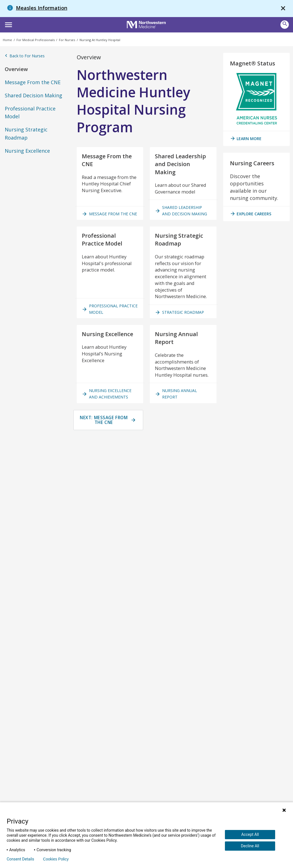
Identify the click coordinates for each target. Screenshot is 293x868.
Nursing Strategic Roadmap (26, 134)
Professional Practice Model (30, 113)
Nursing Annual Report (178, 432)
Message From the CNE (33, 82)
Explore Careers (251, 214)
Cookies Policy (56, 859)
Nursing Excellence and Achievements (108, 432)
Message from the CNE (107, 221)
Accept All (250, 834)
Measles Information (42, 8)
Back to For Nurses (25, 56)
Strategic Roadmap (181, 337)
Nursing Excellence (27, 151)
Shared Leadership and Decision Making (183, 221)
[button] (8, 24)
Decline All (250, 846)
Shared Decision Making (33, 95)
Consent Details (20, 859)
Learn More (246, 138)
